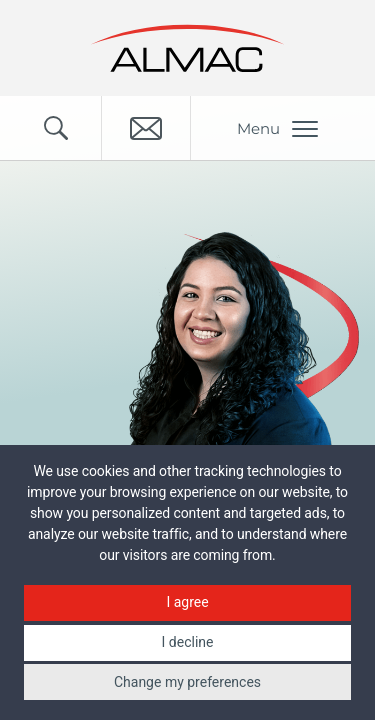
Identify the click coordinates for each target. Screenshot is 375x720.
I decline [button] (188, 642)
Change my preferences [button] (187, 682)
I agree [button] (187, 602)
